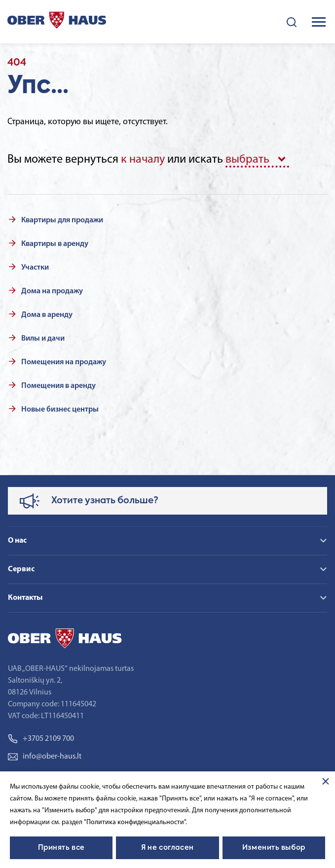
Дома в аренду (47, 315)
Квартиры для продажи (62, 220)
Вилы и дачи (43, 339)
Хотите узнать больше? (105, 501)
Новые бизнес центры (60, 410)
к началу (143, 160)
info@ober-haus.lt (45, 757)
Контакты (25, 598)
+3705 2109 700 (41, 739)
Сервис (21, 569)
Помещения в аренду (58, 386)
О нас (17, 541)
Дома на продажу (52, 291)
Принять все (61, 848)
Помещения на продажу (64, 362)
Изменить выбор (274, 848)
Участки (35, 268)
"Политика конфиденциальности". (135, 822)
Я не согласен (167, 848)
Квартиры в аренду (55, 244)
